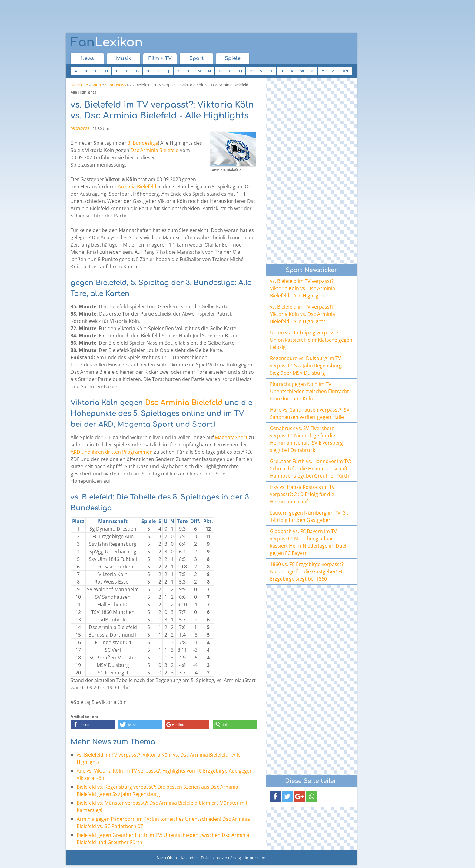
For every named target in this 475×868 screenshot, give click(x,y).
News (87, 58)
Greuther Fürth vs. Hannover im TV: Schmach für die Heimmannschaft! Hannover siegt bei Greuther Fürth (311, 469)
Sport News (116, 85)
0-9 (345, 71)
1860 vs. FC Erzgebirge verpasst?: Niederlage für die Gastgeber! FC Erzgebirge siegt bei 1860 (307, 571)
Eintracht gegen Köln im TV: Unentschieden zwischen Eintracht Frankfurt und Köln (309, 391)
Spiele (233, 58)
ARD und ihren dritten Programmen (112, 452)
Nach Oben (167, 858)
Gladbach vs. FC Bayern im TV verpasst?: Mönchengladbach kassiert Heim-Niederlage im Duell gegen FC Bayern (309, 542)
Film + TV (160, 58)
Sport (196, 58)
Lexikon (107, 42)
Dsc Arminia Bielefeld (155, 150)
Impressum (255, 858)
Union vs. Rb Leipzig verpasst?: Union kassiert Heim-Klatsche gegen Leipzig (311, 340)
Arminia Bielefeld (137, 187)
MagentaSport (231, 437)
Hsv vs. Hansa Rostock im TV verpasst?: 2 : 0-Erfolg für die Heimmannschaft (302, 494)
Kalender (189, 858)
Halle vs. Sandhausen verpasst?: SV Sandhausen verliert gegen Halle (310, 413)
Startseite (79, 85)
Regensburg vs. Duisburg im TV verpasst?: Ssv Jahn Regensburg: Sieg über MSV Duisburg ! (306, 366)
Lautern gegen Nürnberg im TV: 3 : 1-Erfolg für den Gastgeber (309, 516)
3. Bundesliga (143, 143)
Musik (124, 58)
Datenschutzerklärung (221, 858)
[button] (93, 725)
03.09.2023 (80, 128)
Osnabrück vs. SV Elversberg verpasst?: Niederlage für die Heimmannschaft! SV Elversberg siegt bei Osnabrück (306, 439)
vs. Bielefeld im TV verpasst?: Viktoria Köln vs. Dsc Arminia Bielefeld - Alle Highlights (302, 288)
